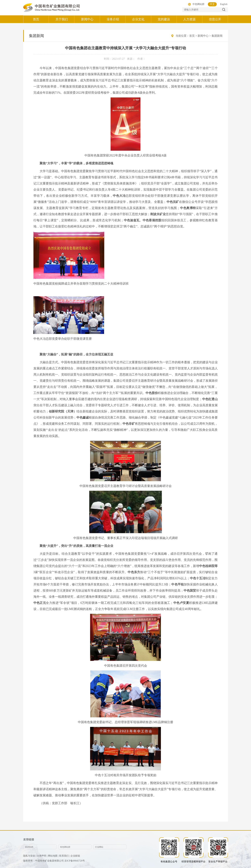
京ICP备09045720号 (75, 861)
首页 (192, 36)
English (224, 4)
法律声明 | (42, 856)
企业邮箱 (75, 856)
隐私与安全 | (30, 856)
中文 (212, 4)
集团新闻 (217, 36)
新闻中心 (203, 36)
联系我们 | (64, 856)
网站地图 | (53, 856)
